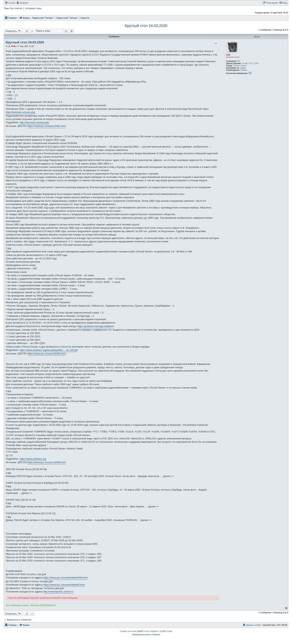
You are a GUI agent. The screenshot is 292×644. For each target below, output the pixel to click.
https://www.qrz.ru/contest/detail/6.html (64, 585)
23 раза (244, 70)
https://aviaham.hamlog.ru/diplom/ (96, 326)
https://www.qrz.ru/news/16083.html (46, 354)
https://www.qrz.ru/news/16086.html (46, 462)
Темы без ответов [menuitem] (13, 8)
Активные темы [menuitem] (33, 8)
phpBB (140, 631)
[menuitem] (22, 3)
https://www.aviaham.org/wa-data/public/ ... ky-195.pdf (49, 350)
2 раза (243, 68)
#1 (7, 46)
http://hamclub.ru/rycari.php (20, 112)
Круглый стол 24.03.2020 (146, 26)
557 (239, 61)
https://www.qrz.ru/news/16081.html (46, 126)
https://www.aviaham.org (33, 459)
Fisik (228, 55)
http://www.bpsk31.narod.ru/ (58, 592)
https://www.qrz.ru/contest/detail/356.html (65, 578)
